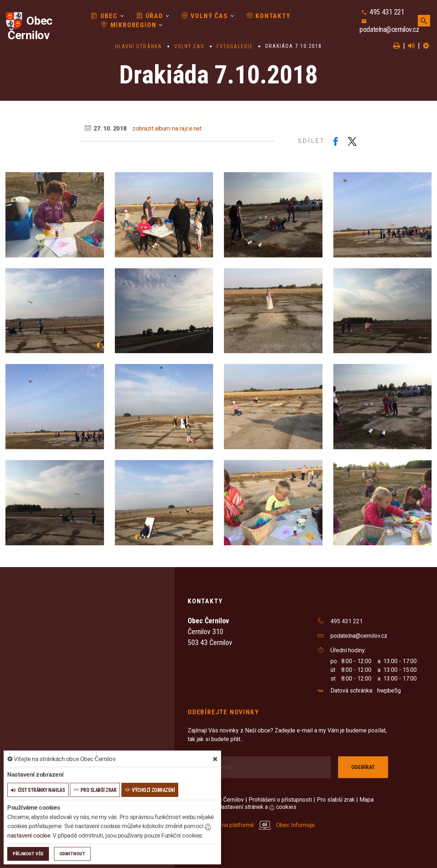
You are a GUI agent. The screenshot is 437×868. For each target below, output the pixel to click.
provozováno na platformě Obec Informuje (251, 825)
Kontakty (269, 16)
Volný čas (205, 16)
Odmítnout (72, 854)
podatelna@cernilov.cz (389, 29)
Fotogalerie (235, 46)
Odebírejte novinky (223, 712)
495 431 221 (387, 12)
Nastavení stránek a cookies (254, 807)
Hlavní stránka (139, 46)
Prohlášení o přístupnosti (280, 800)
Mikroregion (129, 25)
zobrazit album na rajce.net (167, 128)
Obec (104, 16)
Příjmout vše (28, 854)
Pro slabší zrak (336, 800)
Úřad (150, 16)
